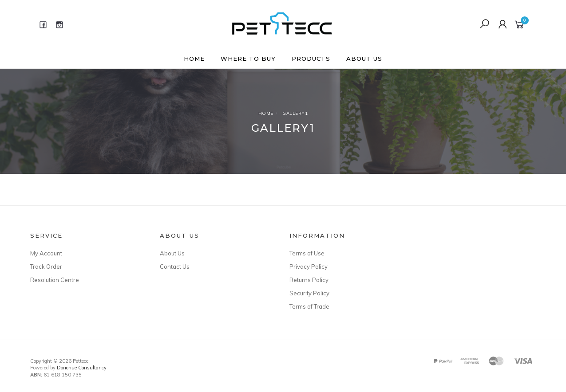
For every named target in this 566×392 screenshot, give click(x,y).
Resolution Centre (55, 280)
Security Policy (309, 293)
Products (311, 59)
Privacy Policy (309, 267)
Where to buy (248, 59)
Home (194, 59)
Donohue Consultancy (82, 368)
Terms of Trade (309, 306)
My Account (46, 253)
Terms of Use (307, 253)
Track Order (46, 267)
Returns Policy (309, 280)
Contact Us (175, 267)
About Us (364, 59)
